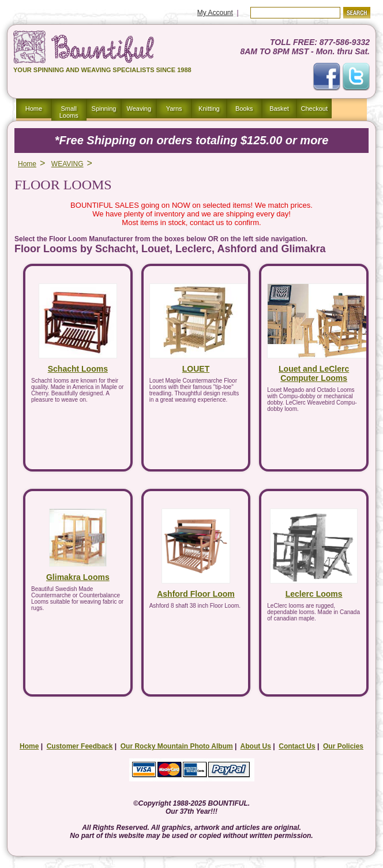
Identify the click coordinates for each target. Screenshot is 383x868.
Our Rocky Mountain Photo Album (177, 746)
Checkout (314, 108)
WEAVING (67, 164)
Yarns (174, 108)
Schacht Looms (78, 369)
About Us (256, 746)
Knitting (209, 108)
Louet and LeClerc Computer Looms (314, 373)
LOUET (196, 369)
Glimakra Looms (78, 577)
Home (34, 108)
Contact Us (297, 746)
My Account (215, 13)
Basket (279, 108)
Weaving (139, 108)
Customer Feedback (80, 746)
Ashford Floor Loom (196, 594)
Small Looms (69, 112)
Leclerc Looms (314, 594)
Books (244, 108)
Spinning (104, 108)
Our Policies (343, 746)
